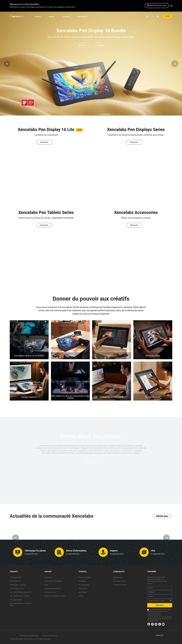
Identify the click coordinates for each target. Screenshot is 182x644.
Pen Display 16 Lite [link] (17, 589)
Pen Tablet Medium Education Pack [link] (21, 604)
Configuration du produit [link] (53, 581)
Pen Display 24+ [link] (16, 577)
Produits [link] (38, 17)
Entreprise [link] (82, 581)
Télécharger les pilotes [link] (52, 589)
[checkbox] (148, 610)
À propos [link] (66, 17)
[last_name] (160, 596)
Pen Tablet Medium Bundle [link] (20, 596)
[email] (160, 588)
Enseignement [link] (84, 585)
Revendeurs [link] (83, 592)
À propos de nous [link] (85, 577)
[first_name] (160, 592)
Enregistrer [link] (48, 577)
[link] (17, 16)
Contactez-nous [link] (50, 592)
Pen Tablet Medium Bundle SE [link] (21, 592)
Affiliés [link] (81, 596)
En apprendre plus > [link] (32, 554)
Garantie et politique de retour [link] (55, 596)
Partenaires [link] (83, 589)
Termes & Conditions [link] (50, 636)
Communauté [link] (82, 17)
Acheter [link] (101, 45)
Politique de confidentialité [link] (29, 636)
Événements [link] (117, 577)
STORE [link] (167, 16)
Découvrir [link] (82, 45)
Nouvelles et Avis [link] (119, 581)
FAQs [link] (46, 585)
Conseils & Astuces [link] (120, 585)
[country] (160, 601)
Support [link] (52, 17)
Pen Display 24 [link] (15, 581)
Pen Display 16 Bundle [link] (18, 585)
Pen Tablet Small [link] (16, 600)
